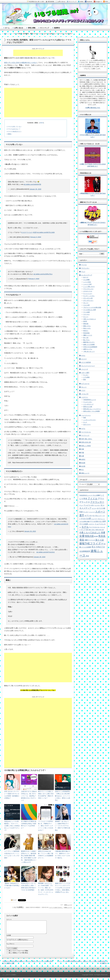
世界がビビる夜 (88, 407)
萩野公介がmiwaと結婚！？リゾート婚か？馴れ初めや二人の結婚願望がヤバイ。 (46, 855)
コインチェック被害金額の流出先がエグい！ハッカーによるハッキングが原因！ (12, 855)
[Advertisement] (38, 53)
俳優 (82, 449)
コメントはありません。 (56, 907)
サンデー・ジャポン (89, 296)
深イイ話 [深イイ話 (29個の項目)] (100, 540)
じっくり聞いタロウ (89, 287)
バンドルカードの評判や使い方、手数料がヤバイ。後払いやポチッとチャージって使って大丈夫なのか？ (46, 826)
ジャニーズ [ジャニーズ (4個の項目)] (92, 512)
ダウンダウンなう (88, 300)
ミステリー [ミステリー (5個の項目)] (91, 524)
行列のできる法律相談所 (90, 347)
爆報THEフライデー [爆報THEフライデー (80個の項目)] (91, 543)
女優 (82, 456)
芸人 (82, 470)
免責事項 (57, 28)
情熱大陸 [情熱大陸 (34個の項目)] (89, 536)
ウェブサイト (10, 946)
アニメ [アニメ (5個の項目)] (81, 505)
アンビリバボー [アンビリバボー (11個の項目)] (89, 505)
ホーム (7, 28)
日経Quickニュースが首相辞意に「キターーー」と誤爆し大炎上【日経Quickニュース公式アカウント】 (12, 826)
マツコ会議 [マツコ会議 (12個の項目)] (84, 524)
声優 (82, 453)
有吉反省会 (86, 333)
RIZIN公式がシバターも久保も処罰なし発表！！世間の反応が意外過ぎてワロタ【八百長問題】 (29, 887)
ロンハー (86, 317)
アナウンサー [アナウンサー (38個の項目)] (97, 502)
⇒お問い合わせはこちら (93, 108)
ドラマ (83, 390)
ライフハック (85, 435)
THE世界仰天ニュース (90, 400)
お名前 (9, 938)
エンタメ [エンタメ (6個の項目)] (98, 505)
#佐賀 (35, 232)
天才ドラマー (87, 425)
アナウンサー (85, 268)
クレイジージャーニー (88, 366)
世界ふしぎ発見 (86, 446)
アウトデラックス (88, 289)
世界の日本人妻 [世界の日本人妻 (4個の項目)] (100, 530)
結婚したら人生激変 (89, 344)
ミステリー (85, 397)
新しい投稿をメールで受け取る (18, 955)
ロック (85, 422)
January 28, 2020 (40, 557)
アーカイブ (83, 484)
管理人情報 (32, 28)
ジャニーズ (85, 369)
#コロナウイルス (27, 232)
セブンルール (85, 384)
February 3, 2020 (35, 237)
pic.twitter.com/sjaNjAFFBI (32, 184)
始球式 (83, 459)
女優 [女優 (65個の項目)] (82, 536)
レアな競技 (86, 377)
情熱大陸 (86, 324)
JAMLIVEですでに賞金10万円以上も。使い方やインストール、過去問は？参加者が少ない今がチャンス (29, 796)
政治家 (83, 463)
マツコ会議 (86, 312)
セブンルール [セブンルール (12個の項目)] (90, 516)
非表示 (42, 123)
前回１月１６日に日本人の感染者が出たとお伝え (20, 63)
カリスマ (84, 359)
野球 (84, 380)
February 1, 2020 (34, 279)
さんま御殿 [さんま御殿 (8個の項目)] (96, 495)
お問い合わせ (19, 28)
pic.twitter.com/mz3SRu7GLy (43, 274)
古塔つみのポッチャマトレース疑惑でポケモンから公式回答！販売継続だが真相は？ (12, 795)
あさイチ (86, 277)
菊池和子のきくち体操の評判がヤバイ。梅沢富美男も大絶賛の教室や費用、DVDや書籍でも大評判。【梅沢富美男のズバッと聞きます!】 (29, 857)
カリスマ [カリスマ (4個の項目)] (94, 508)
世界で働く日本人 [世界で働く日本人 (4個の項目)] (90, 530)
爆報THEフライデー (89, 342)
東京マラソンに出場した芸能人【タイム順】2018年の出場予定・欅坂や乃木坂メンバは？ (46, 795)
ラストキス (86, 314)
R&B (85, 418)
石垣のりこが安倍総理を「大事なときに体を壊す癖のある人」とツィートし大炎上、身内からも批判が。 (63, 796)
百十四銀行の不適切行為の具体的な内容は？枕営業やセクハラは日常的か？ (29, 825)
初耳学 (85, 321)
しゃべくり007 (87, 284)
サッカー (86, 375)
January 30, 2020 (35, 189)
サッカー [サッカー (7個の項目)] (86, 512)
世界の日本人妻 (86, 442)
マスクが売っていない (14, 127)
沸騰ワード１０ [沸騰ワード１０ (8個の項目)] (90, 540)
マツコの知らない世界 (90, 310)
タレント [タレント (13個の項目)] (98, 515)
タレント (84, 387)
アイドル (84, 265)
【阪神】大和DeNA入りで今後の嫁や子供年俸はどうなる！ (12, 886)
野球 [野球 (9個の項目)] (87, 556)
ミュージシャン (86, 415)
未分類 (83, 466)
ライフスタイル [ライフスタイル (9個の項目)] (94, 527)
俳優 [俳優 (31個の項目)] (103, 532)
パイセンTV (85, 394)
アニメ (83, 272)
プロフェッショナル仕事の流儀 (92, 307)
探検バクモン (87, 326)
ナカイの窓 (86, 305)
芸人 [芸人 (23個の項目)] (94, 547)
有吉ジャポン (87, 328)
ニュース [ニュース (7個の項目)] (94, 519)
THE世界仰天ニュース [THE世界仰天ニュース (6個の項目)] (86, 495)
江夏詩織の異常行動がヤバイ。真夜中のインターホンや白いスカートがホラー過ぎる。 (63, 855)
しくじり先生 (87, 282)
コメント (9, 919)
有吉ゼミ (86, 331)
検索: (81, 254)
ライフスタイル (86, 432)
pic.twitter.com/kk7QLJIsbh (46, 232)
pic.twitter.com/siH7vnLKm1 (46, 552)
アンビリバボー (88, 402)
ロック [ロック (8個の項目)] (83, 530)
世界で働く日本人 (87, 439)
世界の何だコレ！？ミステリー (92, 409)
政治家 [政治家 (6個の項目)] (96, 536)
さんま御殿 (86, 280)
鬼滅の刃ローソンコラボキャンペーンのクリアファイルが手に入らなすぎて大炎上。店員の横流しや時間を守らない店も (63, 888)
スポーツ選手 (85, 373)
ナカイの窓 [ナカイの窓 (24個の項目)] (86, 519)
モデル (83, 429)
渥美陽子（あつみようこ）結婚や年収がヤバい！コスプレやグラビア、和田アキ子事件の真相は (63, 826)
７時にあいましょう (89, 351)
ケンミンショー (88, 294)
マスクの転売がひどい (14, 132)
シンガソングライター (90, 420)
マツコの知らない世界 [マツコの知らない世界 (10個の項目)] (98, 521)
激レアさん (86, 340)
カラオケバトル (88, 291)
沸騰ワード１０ (88, 335)
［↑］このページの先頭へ (9, 977)
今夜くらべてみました (90, 319)
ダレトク (86, 303)
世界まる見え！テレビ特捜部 (91, 411)
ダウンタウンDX (88, 298)
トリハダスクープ (88, 404)
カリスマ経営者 (86, 362)
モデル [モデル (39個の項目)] (85, 527)
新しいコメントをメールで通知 (18, 953)
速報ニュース (68, 905)
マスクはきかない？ (14, 129)
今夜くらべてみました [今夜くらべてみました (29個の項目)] (90, 532)
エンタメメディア (87, 275)
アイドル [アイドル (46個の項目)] (93, 498)
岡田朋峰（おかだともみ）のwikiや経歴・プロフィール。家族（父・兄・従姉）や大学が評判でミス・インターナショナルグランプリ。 (46, 889)
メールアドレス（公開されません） (18, 942)
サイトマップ (45, 28)
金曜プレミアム (88, 349)
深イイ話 (86, 338)
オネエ (83, 355)
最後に (9, 134)
